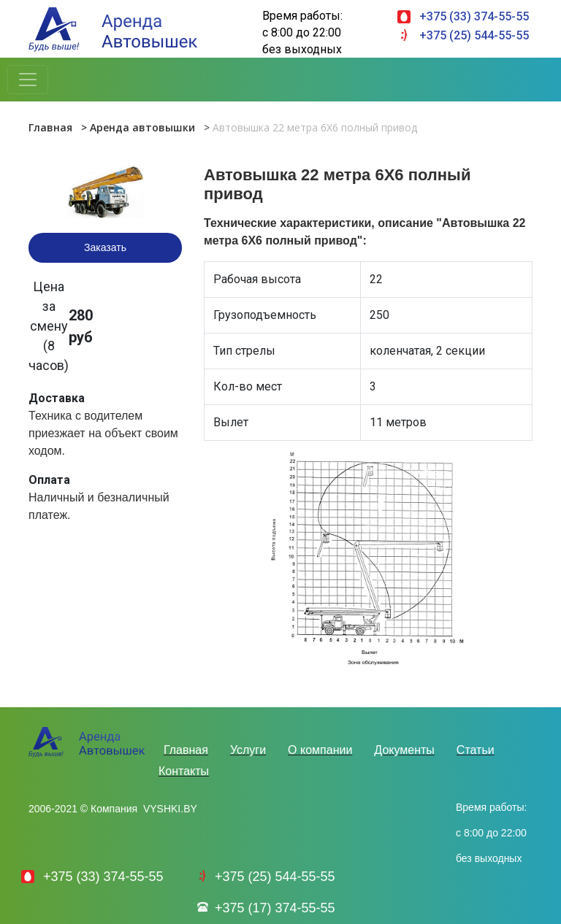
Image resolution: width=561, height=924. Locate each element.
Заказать (105, 247)
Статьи (476, 750)
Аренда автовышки (142, 127)
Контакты (184, 771)
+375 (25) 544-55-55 (474, 35)
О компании (320, 750)
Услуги (248, 750)
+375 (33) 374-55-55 (474, 16)
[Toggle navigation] (28, 80)
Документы (404, 750)
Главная (50, 127)
